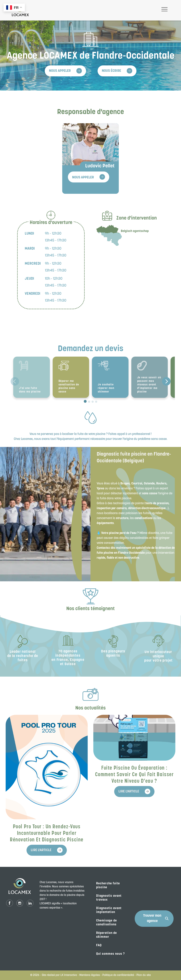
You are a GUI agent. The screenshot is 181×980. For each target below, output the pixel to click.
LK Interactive (69, 975)
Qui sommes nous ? (110, 954)
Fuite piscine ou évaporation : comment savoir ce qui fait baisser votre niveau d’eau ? (134, 775)
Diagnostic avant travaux (109, 898)
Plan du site (144, 975)
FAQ (99, 945)
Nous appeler (60, 71)
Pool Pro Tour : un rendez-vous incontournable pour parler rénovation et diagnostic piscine (47, 834)
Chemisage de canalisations (106, 923)
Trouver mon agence (156, 918)
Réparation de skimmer (106, 935)
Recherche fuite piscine (108, 886)
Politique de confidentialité (118, 975)
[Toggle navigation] (165, 10)
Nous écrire (111, 71)
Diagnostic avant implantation (109, 910)
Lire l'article (41, 850)
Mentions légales (90, 975)
